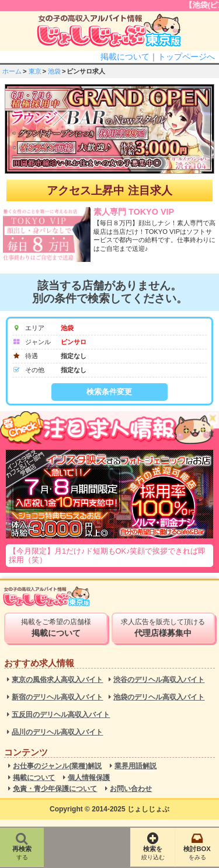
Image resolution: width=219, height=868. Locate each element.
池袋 (54, 71)
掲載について (125, 57)
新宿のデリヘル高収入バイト (57, 697)
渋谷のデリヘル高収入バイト (159, 680)
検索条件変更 (109, 392)
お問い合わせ (131, 789)
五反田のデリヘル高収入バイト (61, 715)
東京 (35, 71)
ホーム (12, 71)
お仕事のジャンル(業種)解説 (57, 766)
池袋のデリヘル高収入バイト (159, 697)
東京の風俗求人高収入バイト (57, 680)
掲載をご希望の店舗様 (55, 628)
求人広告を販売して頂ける (163, 628)
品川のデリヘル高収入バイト (57, 732)
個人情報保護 (89, 778)
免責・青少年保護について (55, 789)
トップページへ (186, 57)
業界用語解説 (135, 766)
